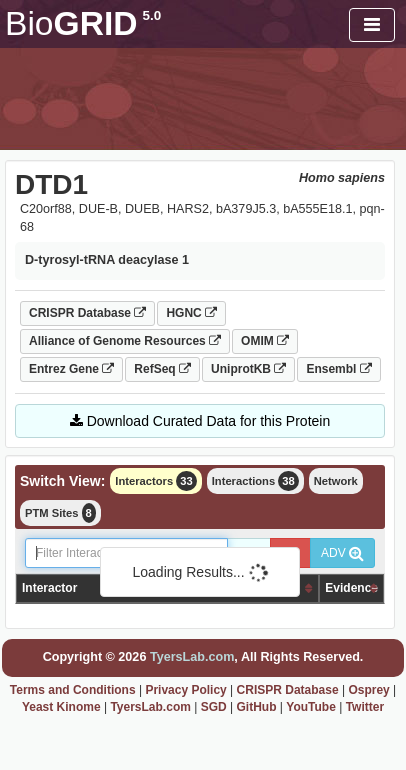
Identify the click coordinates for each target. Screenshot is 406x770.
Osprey (368, 690)
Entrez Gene (71, 369)
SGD (214, 707)
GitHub (257, 707)
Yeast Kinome (61, 707)
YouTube (311, 707)
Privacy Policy (185, 690)
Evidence (351, 588)
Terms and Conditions (73, 690)
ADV (342, 553)
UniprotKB (248, 369)
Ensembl (338, 369)
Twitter (365, 707)
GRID (83, 23)
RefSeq (162, 369)
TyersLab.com (192, 657)
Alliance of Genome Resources (125, 341)
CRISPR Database (87, 313)
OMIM (265, 341)
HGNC (191, 313)
